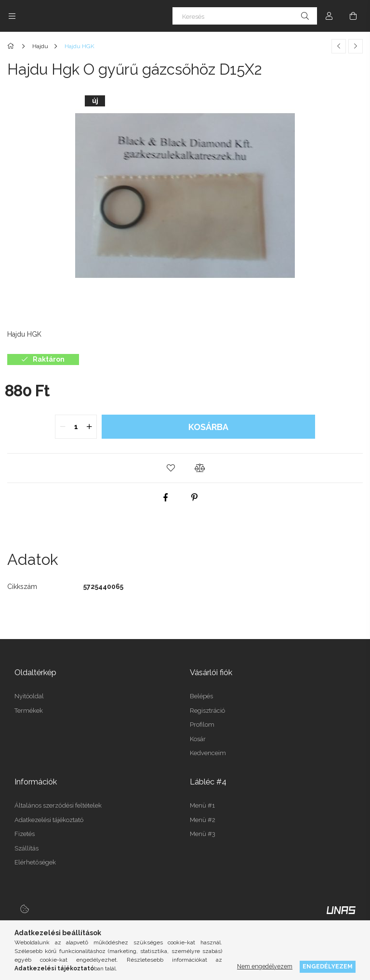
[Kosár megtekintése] (353, 16)
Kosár (198, 739)
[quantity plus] (89, 427)
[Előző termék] (339, 46)
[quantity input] (76, 427)
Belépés (201, 696)
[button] (171, 468)
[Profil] (329, 16)
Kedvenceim (208, 753)
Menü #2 (203, 820)
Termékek (29, 711)
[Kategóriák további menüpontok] (12, 16)
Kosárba (208, 427)
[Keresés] (245, 16)
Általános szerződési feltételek (58, 805)
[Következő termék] (356, 46)
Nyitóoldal (29, 696)
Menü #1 (202, 805)
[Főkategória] (12, 46)
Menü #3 (203, 834)
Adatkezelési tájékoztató (49, 820)
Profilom (202, 725)
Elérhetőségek (35, 862)
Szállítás (26, 848)
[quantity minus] (63, 427)
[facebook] (166, 497)
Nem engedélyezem (265, 966)
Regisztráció (207, 711)
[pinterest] (195, 497)
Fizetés (25, 834)
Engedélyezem (328, 966)
